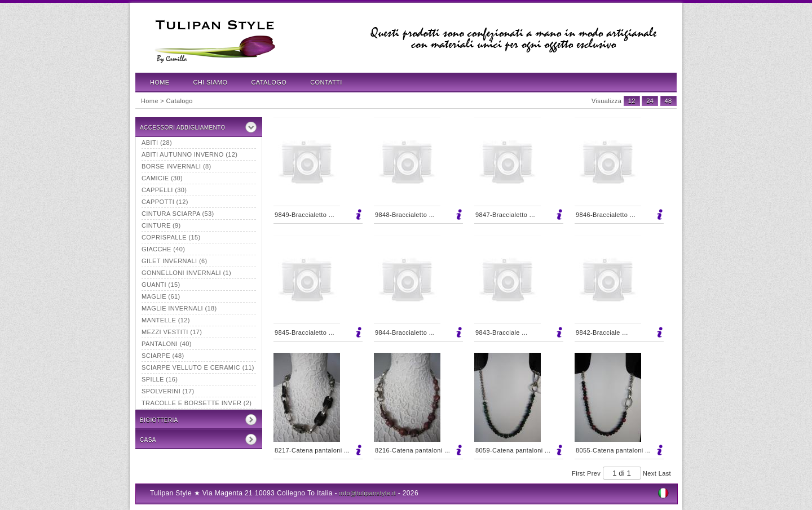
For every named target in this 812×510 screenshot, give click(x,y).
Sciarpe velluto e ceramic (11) (198, 367)
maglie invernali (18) (179, 308)
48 (668, 101)
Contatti (326, 82)
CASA (148, 440)
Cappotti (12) (165, 202)
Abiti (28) (157, 143)
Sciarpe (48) (163, 356)
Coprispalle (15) (171, 237)
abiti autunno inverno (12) (189, 154)
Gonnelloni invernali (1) (186, 273)
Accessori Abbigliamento (183, 128)
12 (632, 101)
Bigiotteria (159, 420)
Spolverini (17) (168, 391)
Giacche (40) (163, 249)
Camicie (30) (162, 178)
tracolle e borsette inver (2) (197, 403)
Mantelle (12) (166, 320)
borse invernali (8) (176, 166)
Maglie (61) (161, 296)
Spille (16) (160, 379)
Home (160, 82)
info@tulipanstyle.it (368, 493)
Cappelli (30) (164, 190)
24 (650, 101)
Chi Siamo (211, 82)
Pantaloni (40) (167, 344)
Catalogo (269, 82)
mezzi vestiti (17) (172, 332)
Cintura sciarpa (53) (178, 214)
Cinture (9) (161, 225)
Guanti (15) (161, 285)
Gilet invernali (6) (175, 261)
